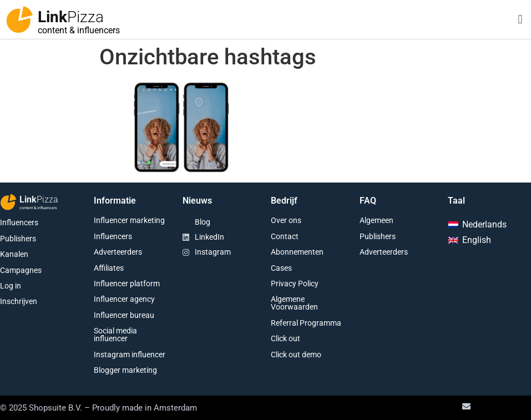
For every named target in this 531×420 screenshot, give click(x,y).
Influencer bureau (124, 315)
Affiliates (109, 268)
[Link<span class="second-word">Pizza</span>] (19, 19)
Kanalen (14, 254)
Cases (281, 268)
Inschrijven (19, 301)
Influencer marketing (129, 220)
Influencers (19, 222)
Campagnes (21, 270)
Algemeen (376, 220)
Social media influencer (115, 335)
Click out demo (296, 355)
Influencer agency (124, 299)
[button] (520, 20)
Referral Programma (306, 323)
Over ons (286, 220)
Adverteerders (118, 252)
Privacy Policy (295, 284)
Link (71, 17)
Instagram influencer (130, 355)
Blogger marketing (125, 370)
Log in (11, 286)
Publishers (18, 239)
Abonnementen (297, 252)
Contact (285, 236)
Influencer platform (127, 284)
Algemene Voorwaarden (294, 303)
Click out (285, 338)
